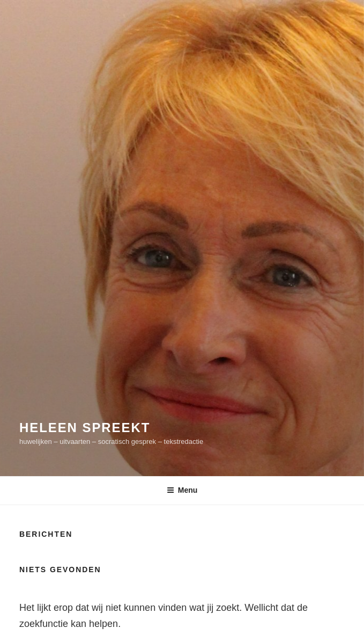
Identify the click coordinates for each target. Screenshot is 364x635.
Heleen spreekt (85, 428)
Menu (182, 490)
